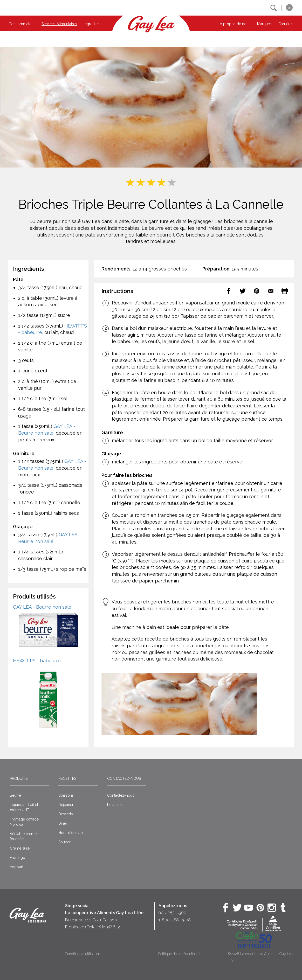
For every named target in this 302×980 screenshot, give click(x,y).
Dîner (63, 823)
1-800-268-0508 (175, 920)
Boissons (66, 795)
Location (114, 805)
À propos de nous (235, 24)
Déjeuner (66, 805)
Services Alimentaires (59, 24)
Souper (64, 842)
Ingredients (93, 24)
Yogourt (17, 867)
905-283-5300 (172, 913)
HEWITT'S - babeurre (37, 661)
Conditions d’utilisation (83, 954)
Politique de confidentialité (179, 954)
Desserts (66, 814)
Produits (19, 779)
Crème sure (20, 848)
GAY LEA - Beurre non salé (42, 607)
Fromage (17, 858)
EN (289, 8)
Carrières (286, 24)
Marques (264, 24)
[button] (274, 8)
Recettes (67, 779)
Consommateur (22, 24)
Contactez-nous (124, 779)
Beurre (15, 795)
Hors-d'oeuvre (71, 833)
